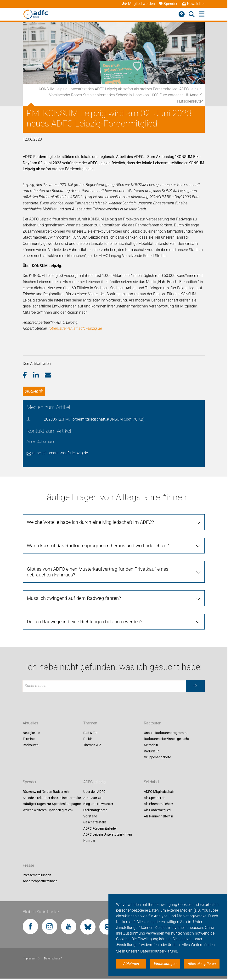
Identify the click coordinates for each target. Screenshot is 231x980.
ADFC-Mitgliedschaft (159, 792)
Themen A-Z (92, 745)
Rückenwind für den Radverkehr (46, 792)
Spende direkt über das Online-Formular (52, 798)
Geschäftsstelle (95, 822)
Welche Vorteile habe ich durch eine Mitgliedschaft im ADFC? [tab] (90, 522)
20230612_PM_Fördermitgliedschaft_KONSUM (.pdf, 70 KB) (94, 419)
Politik (88, 739)
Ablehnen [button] (131, 964)
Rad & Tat (90, 733)
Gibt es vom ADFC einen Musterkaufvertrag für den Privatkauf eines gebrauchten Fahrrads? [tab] (98, 572)
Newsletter (193, 4)
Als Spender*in (155, 798)
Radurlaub (152, 751)
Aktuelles (30, 723)
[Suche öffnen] (192, 14)
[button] (28, 375)
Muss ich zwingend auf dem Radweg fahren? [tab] (74, 598)
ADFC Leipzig (94, 782)
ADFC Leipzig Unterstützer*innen (108, 835)
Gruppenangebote (157, 757)
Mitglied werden (139, 4)
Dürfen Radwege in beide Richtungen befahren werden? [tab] (85, 622)
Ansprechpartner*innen (40, 881)
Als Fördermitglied (157, 810)
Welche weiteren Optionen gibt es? (48, 810)
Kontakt (89, 841)
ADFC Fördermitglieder (100, 828)
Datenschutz (54, 958)
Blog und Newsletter (98, 804)
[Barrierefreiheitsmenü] (182, 14)
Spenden (169, 4)
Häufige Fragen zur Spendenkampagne (52, 804)
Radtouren (31, 745)
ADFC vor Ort (93, 798)
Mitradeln (151, 745)
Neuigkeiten (31, 733)
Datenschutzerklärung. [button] (159, 951)
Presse (28, 865)
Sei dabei (152, 782)
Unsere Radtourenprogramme (166, 733)
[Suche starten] (195, 686)
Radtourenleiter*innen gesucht (166, 739)
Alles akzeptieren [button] (202, 964)
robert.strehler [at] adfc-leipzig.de (75, 328)
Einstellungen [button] (165, 964)
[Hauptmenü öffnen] (202, 14)
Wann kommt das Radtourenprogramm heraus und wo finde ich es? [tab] (98, 546)
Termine (29, 739)
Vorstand (90, 816)
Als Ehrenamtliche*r (158, 804)
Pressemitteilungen (37, 875)
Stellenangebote (95, 810)
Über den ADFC (94, 792)
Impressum (31, 958)
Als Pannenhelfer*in (158, 816)
